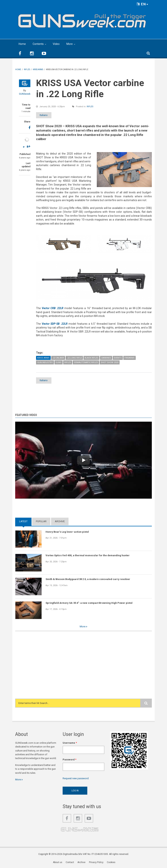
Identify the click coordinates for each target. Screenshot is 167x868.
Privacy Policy (96, 862)
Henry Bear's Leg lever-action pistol (67, 532)
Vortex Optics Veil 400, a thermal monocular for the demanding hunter (88, 556)
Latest (23, 522)
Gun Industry (45, 362)
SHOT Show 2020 (110, 362)
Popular (41, 522)
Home (22, 44)
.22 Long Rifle (74, 358)
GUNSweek (25, 94)
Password (69, 760)
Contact (70, 862)
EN (143, 4)
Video (56, 44)
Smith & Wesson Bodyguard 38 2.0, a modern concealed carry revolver (88, 579)
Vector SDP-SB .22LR (55, 324)
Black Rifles (91, 358)
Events (118, 358)
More (70, 44)
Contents (38, 44)
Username (70, 743)
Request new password (76, 779)
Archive (60, 522)
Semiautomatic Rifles (86, 362)
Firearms (130, 358)
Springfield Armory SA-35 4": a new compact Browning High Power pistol (89, 603)
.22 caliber (58, 358)
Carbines (106, 358)
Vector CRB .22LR (53, 308)
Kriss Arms (43, 358)
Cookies (111, 862)
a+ (28, 146)
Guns (59, 362)
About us (58, 862)
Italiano (46, 115)
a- (24, 147)
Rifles (90, 107)
